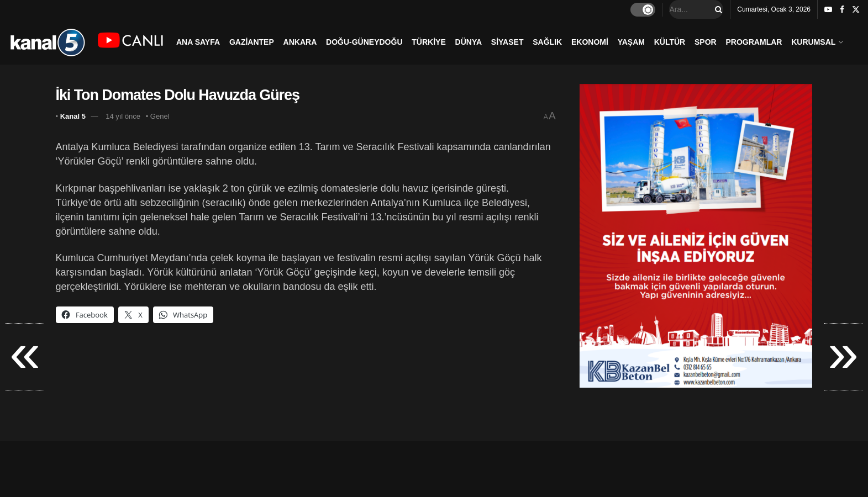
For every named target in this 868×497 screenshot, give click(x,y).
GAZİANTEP (252, 42)
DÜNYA (469, 42)
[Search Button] (717, 9)
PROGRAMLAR (754, 42)
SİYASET (507, 42)
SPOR (706, 42)
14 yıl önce (123, 116)
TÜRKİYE (428, 42)
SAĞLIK (547, 42)
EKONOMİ (590, 42)
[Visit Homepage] (47, 42)
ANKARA (300, 42)
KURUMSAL (813, 42)
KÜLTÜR (670, 42)
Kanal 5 (73, 116)
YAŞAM (631, 42)
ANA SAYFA (198, 42)
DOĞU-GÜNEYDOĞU (364, 42)
